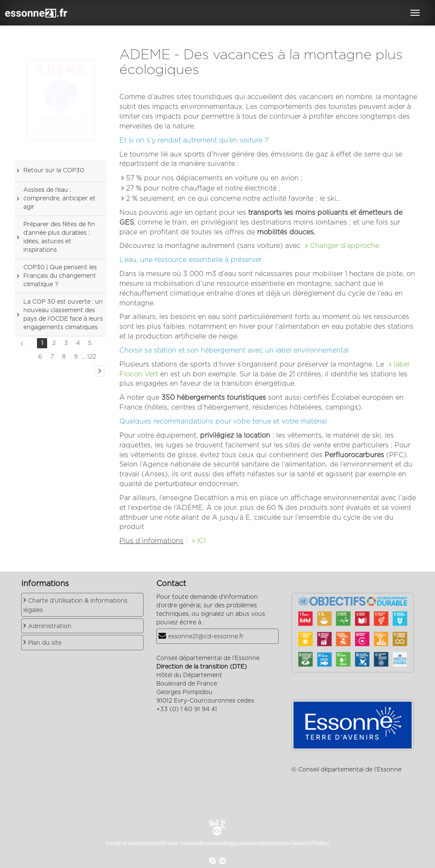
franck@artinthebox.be (272, 843)
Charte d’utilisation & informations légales (75, 606)
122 (92, 357)
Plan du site (45, 643)
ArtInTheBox (315, 843)
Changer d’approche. (345, 246)
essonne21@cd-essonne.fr (206, 637)
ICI (201, 541)
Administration (50, 626)
